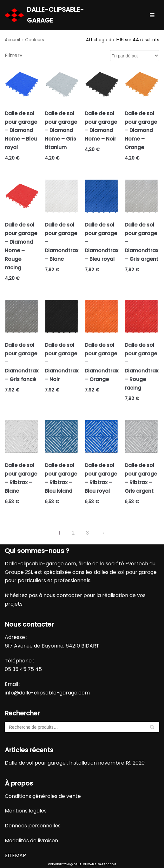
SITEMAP (15, 855)
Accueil (12, 40)
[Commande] (135, 56)
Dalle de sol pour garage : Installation (51, 763)
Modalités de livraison (31, 841)
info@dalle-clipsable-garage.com (47, 693)
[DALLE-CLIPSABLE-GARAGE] (55, 15)
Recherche (152, 729)
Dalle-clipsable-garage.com (40, 564)
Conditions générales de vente (43, 796)
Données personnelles (33, 826)
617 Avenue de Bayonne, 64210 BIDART (52, 646)
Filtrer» (13, 55)
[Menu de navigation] (152, 15)
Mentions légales (26, 811)
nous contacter (63, 595)
